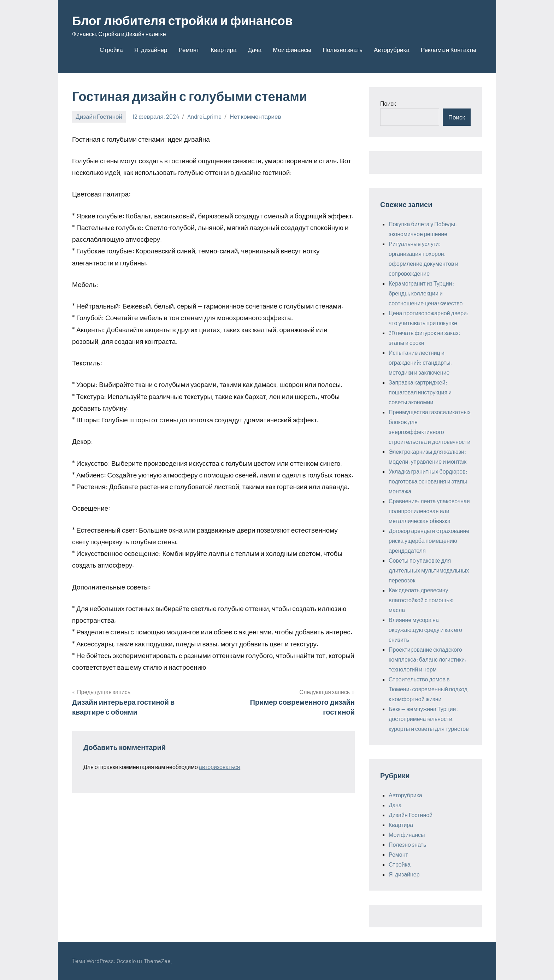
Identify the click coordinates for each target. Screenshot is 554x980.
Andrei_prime (204, 116)
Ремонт (189, 49)
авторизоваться (219, 767)
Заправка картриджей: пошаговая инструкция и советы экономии (420, 392)
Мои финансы (292, 49)
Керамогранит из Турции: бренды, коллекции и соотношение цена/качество (426, 293)
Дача (255, 49)
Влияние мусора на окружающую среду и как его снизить (425, 630)
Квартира (223, 49)
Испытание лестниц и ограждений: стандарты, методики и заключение (420, 362)
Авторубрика (392, 49)
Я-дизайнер (151, 49)
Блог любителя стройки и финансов (185, 20)
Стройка (111, 49)
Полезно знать (343, 49)
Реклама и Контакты (449, 49)
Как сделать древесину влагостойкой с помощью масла (421, 600)
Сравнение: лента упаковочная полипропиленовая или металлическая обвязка (429, 511)
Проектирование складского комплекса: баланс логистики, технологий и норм (427, 659)
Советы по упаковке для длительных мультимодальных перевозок (429, 570)
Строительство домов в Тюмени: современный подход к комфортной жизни (428, 689)
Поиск (388, 103)
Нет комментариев (255, 116)
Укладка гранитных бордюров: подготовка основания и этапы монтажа (428, 481)
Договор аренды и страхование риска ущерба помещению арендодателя (429, 541)
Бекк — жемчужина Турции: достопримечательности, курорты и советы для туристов (429, 719)
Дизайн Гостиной (99, 116)
